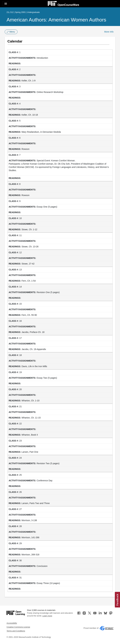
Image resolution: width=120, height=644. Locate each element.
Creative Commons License (18, 627)
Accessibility (12, 623)
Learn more (47, 616)
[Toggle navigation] (6, 4)
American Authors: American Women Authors (56, 20)
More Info (109, 32)
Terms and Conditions (16, 631)
